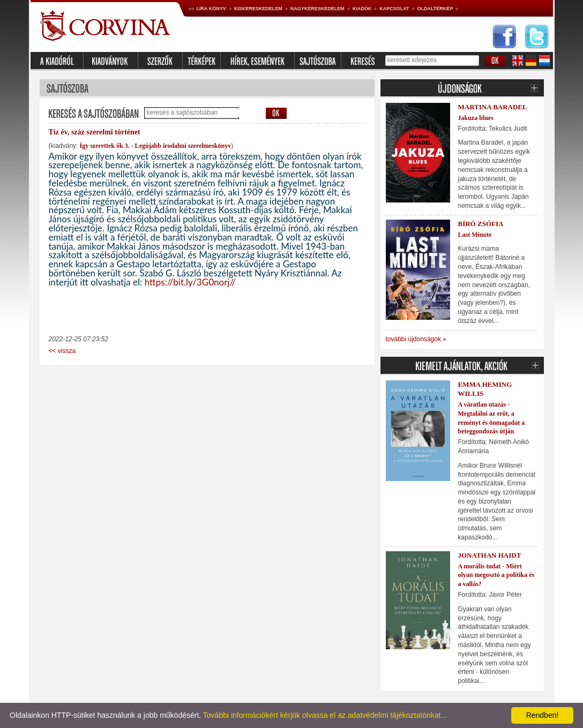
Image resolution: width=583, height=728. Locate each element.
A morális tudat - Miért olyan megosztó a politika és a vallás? (496, 575)
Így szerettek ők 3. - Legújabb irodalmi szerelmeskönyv (156, 146)
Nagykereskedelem (317, 9)
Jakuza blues (476, 118)
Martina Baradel (493, 107)
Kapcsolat (394, 9)
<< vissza (62, 351)
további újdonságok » (416, 339)
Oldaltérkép (435, 9)
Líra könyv (211, 9)
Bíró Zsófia (481, 224)
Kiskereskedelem (258, 9)
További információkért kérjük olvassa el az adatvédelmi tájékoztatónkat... (325, 715)
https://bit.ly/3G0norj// (190, 282)
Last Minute (475, 235)
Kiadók (362, 9)
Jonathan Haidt (490, 555)
